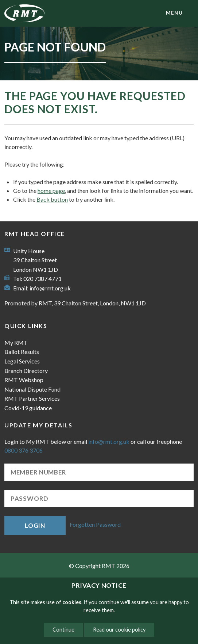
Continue (63, 630)
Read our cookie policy (119, 630)
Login (35, 525)
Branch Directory (26, 371)
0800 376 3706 (24, 450)
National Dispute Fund (32, 389)
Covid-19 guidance (28, 408)
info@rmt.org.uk (50, 288)
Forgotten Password (95, 525)
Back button (52, 199)
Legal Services (22, 361)
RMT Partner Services (32, 398)
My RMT (16, 342)
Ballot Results (22, 352)
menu (174, 13)
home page (51, 190)
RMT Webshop (24, 380)
